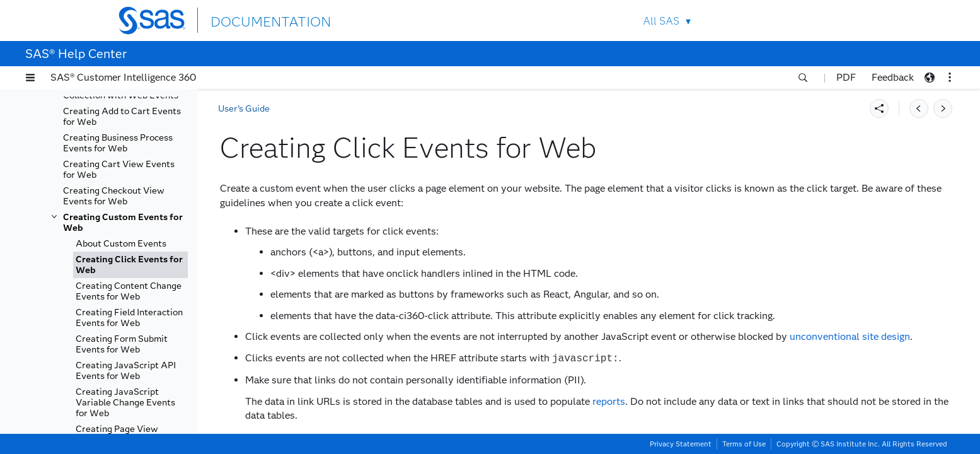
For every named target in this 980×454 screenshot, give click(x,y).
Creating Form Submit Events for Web (122, 344)
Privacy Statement (681, 444)
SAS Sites (836, 20)
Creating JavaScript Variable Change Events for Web (125, 403)
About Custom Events (121, 244)
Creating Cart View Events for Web (119, 170)
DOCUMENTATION (257, 20)
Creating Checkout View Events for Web (114, 196)
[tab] (130, 265)
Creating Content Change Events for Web (129, 291)
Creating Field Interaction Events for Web (129, 318)
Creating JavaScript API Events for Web (126, 371)
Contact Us (806, 20)
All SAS (661, 21)
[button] (30, 78)
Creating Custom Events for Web (123, 223)
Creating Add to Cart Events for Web (122, 117)
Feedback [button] (893, 77)
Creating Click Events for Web (129, 265)
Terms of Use (744, 444)
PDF (846, 77)
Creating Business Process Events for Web (118, 143)
